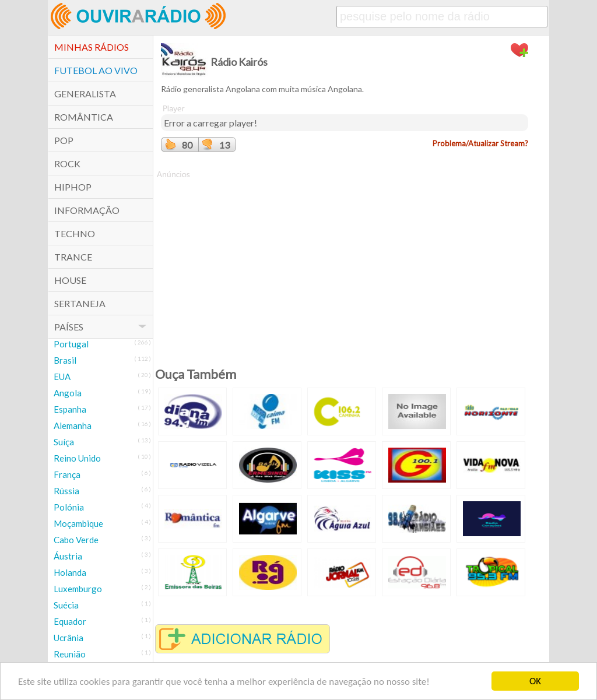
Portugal (71, 344)
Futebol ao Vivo (96, 70)
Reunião (70, 654)
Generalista (85, 94)
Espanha (70, 409)
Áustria (68, 556)
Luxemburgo (78, 589)
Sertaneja (80, 303)
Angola (68, 393)
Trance (73, 257)
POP (64, 140)
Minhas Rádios (92, 47)
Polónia (69, 507)
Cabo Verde (76, 540)
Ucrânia (69, 638)
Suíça (64, 442)
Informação (87, 210)
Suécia (66, 605)
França (67, 474)
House (70, 280)
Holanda (70, 572)
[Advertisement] (345, 262)
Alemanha (73, 425)
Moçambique (78, 523)
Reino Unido (77, 458)
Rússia (66, 491)
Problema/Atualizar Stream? (480, 143)
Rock (67, 163)
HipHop (73, 187)
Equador (70, 621)
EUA (62, 377)
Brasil (65, 360)
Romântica (84, 117)
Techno (75, 233)
